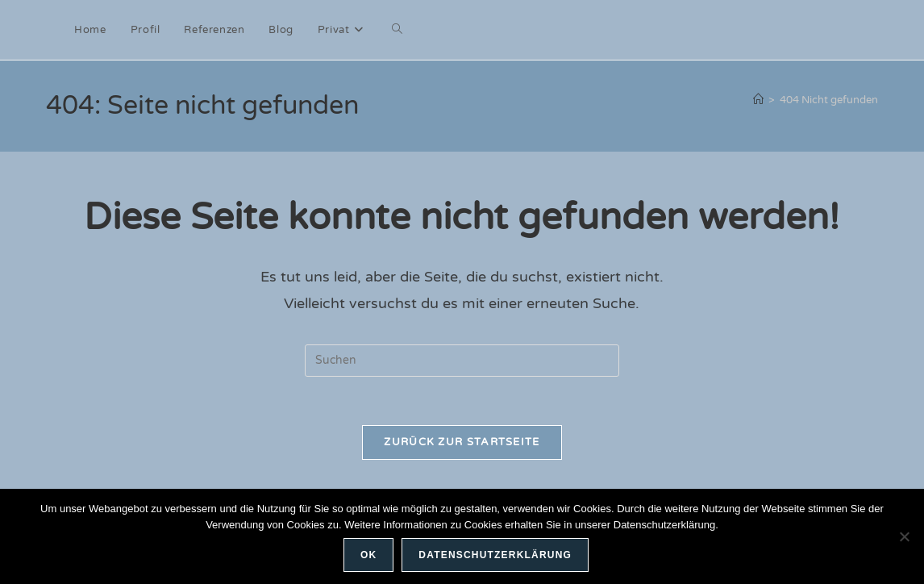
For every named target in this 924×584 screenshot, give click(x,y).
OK (368, 555)
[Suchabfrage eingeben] (462, 361)
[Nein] (904, 536)
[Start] (758, 100)
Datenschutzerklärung (495, 555)
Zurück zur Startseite (462, 442)
